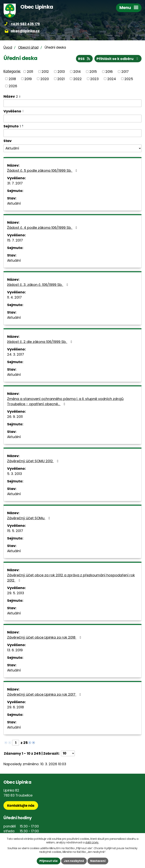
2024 (112, 79)
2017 (125, 72)
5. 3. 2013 (15, 474)
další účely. (92, 842)
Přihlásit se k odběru (118, 59)
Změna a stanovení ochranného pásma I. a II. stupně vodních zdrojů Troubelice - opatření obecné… (65, 401)
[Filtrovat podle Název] (72, 103)
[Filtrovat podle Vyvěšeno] (72, 119)
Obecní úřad (28, 47)
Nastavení (98, 861)
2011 (30, 72)
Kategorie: (12, 71)
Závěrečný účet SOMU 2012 (34, 461)
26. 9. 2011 (15, 417)
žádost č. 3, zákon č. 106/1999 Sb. (38, 285)
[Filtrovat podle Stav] (72, 148)
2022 (77, 79)
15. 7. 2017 (15, 240)
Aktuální (14, 203)
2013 (61, 72)
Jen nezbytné (74, 861)
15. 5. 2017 (15, 531)
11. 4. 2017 (14, 297)
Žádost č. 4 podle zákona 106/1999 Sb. (43, 228)
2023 (94, 79)
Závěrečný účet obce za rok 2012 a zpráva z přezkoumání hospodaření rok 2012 (71, 578)
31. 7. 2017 (15, 183)
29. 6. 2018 (15, 707)
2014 (77, 72)
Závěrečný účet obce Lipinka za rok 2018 (45, 637)
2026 (13, 86)
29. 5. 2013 (16, 593)
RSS (84, 59)
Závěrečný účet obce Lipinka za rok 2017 (45, 694)
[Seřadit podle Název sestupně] (20, 97)
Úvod (8, 47)
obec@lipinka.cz (25, 31)
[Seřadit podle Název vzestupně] (20, 95)
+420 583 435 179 (25, 24)
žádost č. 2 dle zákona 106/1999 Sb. (40, 342)
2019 (28, 79)
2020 (45, 79)
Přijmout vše (49, 861)
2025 (129, 79)
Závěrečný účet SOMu (29, 518)
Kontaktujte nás (21, 805)
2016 (109, 72)
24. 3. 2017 (16, 354)
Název (11, 96)
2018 (12, 79)
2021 (61, 79)
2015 (93, 72)
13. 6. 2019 (15, 650)
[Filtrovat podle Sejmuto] (72, 133)
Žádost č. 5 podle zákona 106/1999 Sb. (43, 171)
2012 (45, 72)
